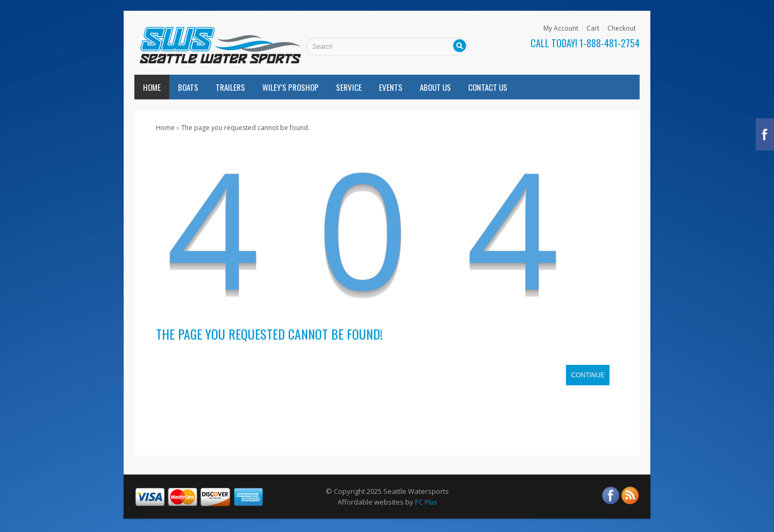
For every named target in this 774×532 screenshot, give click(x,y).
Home (152, 87)
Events (391, 87)
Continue (588, 375)
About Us (435, 87)
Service (349, 87)
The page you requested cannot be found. (245, 128)
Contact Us (488, 87)
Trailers (230, 87)
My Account (561, 28)
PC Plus (426, 502)
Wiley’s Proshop (291, 87)
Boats (188, 87)
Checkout (622, 28)
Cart (593, 28)
